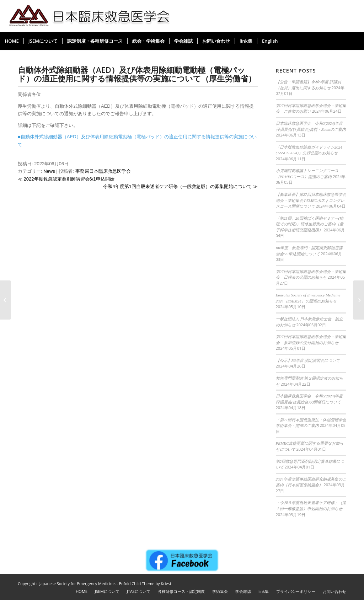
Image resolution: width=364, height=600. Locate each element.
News (49, 171)
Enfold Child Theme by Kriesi (145, 583)
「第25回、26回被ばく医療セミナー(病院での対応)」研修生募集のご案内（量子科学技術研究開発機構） (310, 224)
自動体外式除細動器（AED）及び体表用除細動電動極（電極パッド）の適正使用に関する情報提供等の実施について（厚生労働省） (137, 74)
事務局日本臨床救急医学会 (103, 171)
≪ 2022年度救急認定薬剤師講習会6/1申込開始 (66, 179)
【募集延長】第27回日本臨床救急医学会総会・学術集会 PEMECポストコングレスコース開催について (311, 200)
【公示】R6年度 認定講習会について (308, 360)
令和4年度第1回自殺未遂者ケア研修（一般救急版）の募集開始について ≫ (180, 186)
